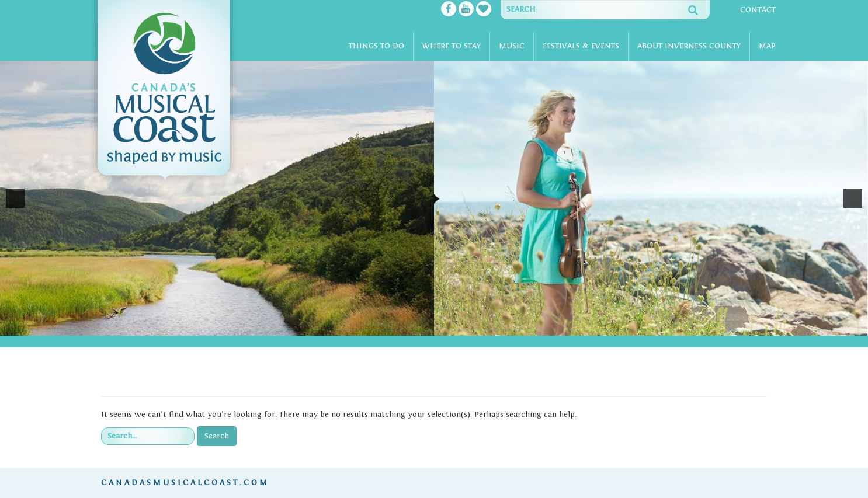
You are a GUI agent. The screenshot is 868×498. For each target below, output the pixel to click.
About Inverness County (689, 46)
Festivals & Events (581, 46)
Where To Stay (452, 46)
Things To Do (376, 46)
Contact (758, 10)
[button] (15, 198)
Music (512, 46)
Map (767, 46)
